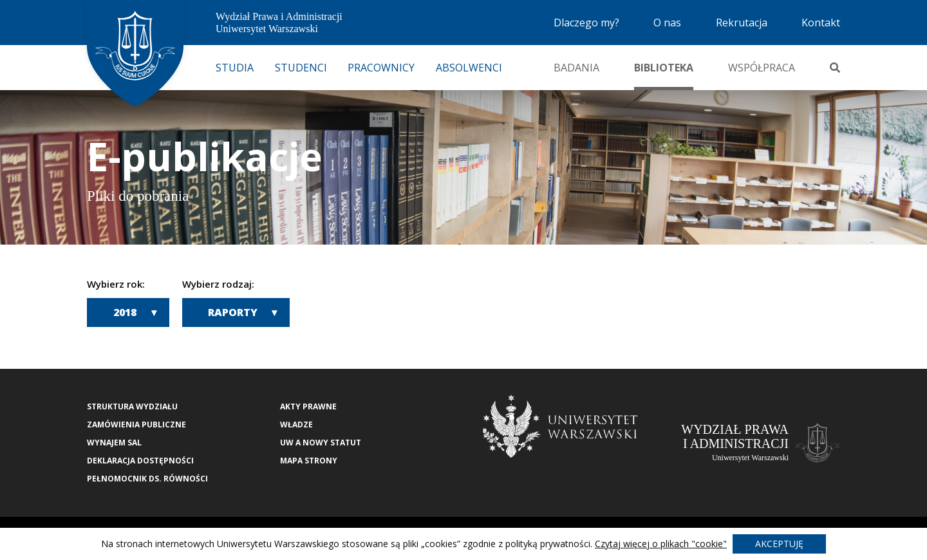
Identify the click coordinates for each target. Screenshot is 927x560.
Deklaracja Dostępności (140, 461)
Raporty (233, 312)
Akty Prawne (308, 406)
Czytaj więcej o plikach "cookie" (661, 544)
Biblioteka (664, 68)
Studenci (301, 68)
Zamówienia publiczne (136, 425)
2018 (125, 312)
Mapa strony (309, 461)
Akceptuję (779, 544)
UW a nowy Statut (321, 443)
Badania (576, 68)
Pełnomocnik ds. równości (147, 479)
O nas (667, 23)
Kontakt (821, 23)
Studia (235, 68)
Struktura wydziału (132, 406)
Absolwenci (469, 68)
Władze (296, 425)
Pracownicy (381, 68)
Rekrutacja (742, 23)
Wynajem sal (114, 443)
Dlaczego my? (586, 23)
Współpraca (762, 68)
